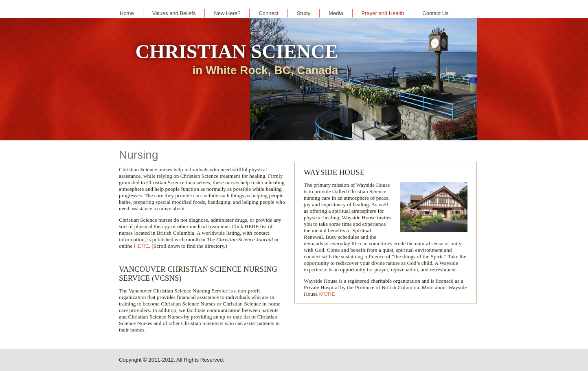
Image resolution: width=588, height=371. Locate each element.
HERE (142, 246)
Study (304, 13)
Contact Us (435, 13)
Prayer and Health (383, 13)
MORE (327, 294)
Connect (268, 13)
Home (127, 13)
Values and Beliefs (174, 13)
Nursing (138, 155)
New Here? (227, 13)
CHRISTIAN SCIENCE (236, 51)
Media (336, 13)
